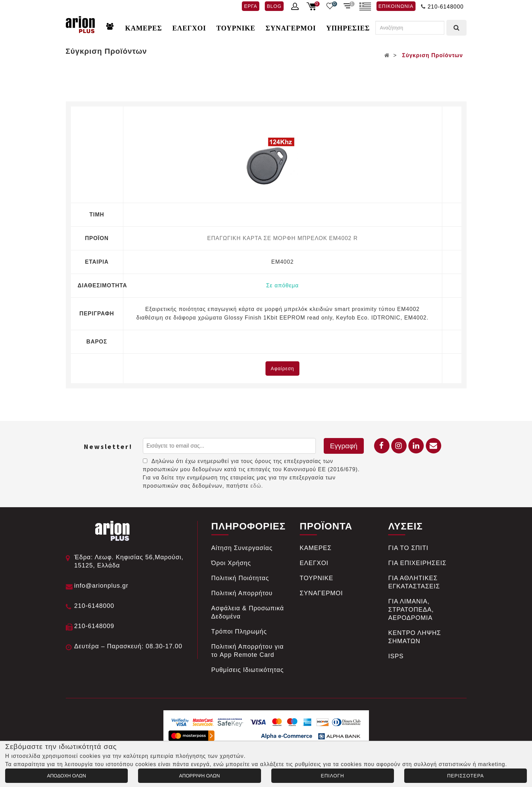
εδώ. (257, 486)
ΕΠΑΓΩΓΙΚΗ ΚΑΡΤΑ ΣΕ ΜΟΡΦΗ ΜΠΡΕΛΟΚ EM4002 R (282, 238)
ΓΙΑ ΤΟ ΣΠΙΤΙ (408, 548)
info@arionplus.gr (101, 586)
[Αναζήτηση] (410, 28)
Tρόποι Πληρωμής (239, 632)
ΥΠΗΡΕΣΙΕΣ (348, 28)
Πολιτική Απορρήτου (242, 593)
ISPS (396, 656)
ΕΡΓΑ (250, 6)
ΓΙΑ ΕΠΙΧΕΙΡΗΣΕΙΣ (417, 563)
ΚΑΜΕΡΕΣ (144, 28)
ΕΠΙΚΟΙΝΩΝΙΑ (396, 6)
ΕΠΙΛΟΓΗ (333, 776)
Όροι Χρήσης (231, 563)
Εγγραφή (344, 446)
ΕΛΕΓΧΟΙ (189, 28)
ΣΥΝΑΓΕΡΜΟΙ (291, 28)
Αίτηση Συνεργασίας (242, 548)
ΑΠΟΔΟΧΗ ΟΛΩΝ (66, 776)
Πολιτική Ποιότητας (240, 578)
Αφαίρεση (282, 368)
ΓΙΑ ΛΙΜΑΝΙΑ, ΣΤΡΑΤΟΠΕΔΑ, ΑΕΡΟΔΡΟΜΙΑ (411, 610)
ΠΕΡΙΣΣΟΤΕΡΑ (465, 776)
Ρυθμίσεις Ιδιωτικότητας (248, 670)
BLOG (274, 6)
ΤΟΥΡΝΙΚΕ (236, 28)
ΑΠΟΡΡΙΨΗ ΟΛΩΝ (200, 776)
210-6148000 (446, 7)
